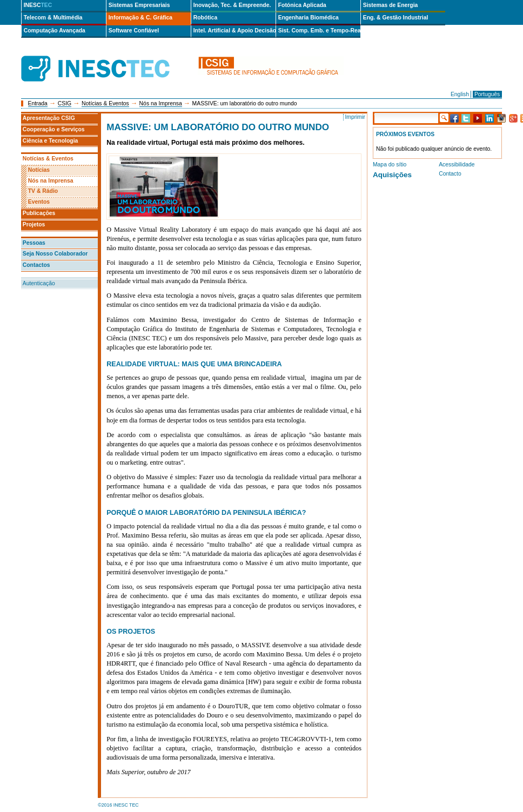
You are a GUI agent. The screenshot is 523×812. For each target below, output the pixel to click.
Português (487, 94)
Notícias (39, 170)
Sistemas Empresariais (139, 5)
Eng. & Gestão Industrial (396, 18)
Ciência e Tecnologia (51, 141)
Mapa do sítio (390, 165)
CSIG (65, 103)
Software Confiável (134, 31)
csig (271, 69)
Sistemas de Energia (391, 5)
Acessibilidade (457, 165)
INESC (38, 5)
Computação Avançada (55, 31)
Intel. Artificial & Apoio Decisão (234, 31)
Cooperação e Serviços (54, 129)
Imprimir (355, 117)
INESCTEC (108, 57)
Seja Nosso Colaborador (55, 254)
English (460, 94)
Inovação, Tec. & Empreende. (232, 5)
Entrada (38, 103)
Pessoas (34, 243)
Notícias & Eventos (105, 103)
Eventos (39, 202)
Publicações (39, 213)
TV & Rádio (43, 191)
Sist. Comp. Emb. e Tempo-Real (319, 31)
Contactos (36, 265)
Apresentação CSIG (49, 118)
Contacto (450, 174)
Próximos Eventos (405, 134)
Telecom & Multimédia (53, 18)
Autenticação (39, 283)
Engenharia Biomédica (309, 18)
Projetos (34, 224)
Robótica (205, 18)
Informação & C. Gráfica (140, 18)
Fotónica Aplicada (302, 5)
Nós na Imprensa (161, 103)
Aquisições (392, 175)
